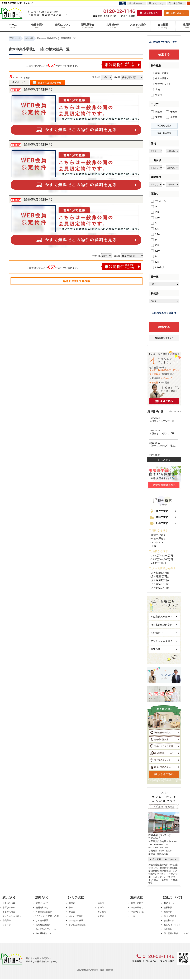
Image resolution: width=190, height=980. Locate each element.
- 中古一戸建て (158, 538)
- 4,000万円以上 (158, 563)
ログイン (7, 925)
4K (154, 256)
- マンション (157, 542)
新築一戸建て (160, 73)
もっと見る (164, 460)
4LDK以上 (158, 267)
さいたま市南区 (76, 920)
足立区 (101, 916)
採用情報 (168, 929)
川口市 (72, 903)
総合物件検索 (9, 903)
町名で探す (159, 523)
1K (154, 207)
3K (154, 240)
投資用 (156, 95)
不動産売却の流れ (160, 732)
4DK (155, 262)
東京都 (156, 117)
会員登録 (7, 920)
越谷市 (101, 903)
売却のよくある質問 (161, 746)
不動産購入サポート (161, 617)
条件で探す (159, 511)
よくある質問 (42, 920)
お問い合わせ (175, 13)
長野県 (172, 117)
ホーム (13, 26)
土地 (155, 90)
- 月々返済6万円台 (160, 576)
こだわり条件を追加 (164, 313)
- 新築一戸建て (158, 535)
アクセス (172, 859)
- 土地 (153, 546)
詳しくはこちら (164, 774)
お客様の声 (113, 26)
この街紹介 (157, 633)
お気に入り (156, 3)
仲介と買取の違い (160, 767)
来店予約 (168, 912)
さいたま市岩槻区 (77, 925)
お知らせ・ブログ (172, 925)
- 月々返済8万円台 (160, 584)
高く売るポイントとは (46, 929)
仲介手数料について (161, 753)
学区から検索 (9, 908)
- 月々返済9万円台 (160, 588)
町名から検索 (9, 912)
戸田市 (72, 912)
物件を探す (38, 26)
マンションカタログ (161, 641)
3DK (155, 245)
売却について (63, 26)
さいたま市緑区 (76, 916)
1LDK (156, 218)
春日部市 (102, 912)
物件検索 (136, 3)
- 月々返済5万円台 (160, 573)
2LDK (156, 234)
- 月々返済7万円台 (160, 580)
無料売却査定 (42, 908)
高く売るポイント (160, 760)
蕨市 (71, 908)
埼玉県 (156, 112)
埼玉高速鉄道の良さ (161, 625)
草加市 (101, 908)
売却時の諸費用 (159, 739)
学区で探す (159, 517)
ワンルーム (158, 201)
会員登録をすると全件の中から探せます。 (84, 65)
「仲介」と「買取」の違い (47, 916)
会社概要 (163, 26)
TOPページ (169, 903)
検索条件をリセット (164, 338)
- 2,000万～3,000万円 (161, 556)
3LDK (156, 251)
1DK (155, 212)
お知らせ (155, 649)
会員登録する (149, 13)
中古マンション (161, 84)
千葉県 (172, 112)
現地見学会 (88, 26)
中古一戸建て (160, 79)
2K (154, 223)
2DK (155, 229)
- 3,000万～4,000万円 (161, 559)
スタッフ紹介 (138, 26)
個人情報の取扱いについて (176, 933)
